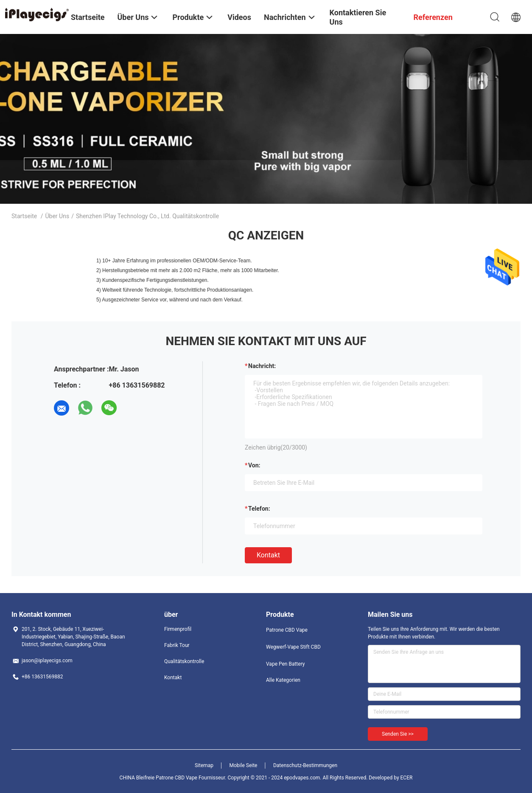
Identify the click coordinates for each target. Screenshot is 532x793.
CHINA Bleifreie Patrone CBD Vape (158, 778)
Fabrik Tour (177, 645)
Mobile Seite (244, 765)
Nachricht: (262, 366)
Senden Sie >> (398, 734)
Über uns (57, 216)
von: (254, 465)
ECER (407, 778)
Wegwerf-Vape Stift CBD (293, 647)
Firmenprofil (178, 629)
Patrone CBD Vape (287, 630)
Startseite (24, 216)
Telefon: (259, 509)
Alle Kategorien (283, 680)
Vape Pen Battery (286, 664)
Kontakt (268, 555)
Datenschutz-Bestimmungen (305, 765)
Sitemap (204, 765)
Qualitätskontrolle (184, 661)
